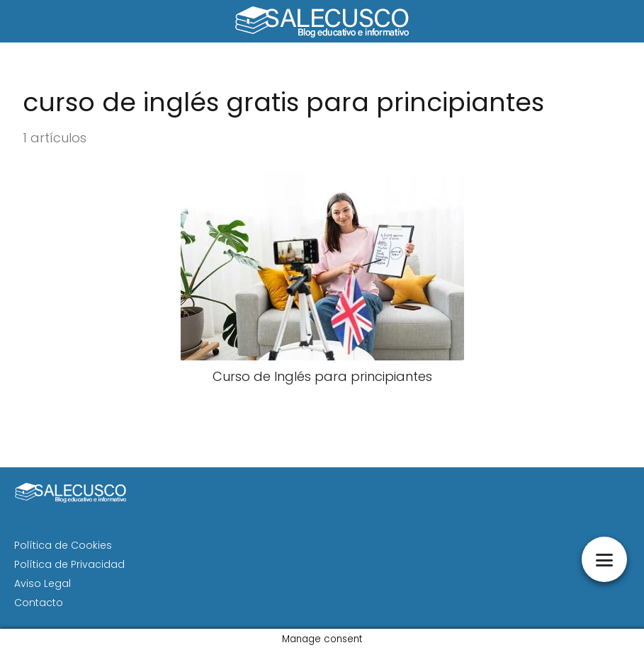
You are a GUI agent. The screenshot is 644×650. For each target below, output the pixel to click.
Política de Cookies (63, 545)
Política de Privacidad (69, 564)
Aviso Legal (43, 583)
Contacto (39, 603)
